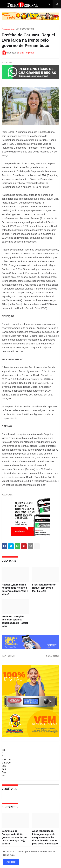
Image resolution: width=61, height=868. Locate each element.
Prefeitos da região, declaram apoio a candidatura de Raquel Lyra (15, 621)
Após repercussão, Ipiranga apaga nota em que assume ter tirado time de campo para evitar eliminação (45, 837)
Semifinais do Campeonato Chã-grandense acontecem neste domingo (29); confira (14, 837)
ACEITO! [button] (11, 862)
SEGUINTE (52, 656)
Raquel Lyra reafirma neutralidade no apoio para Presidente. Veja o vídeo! (15, 589)
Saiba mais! (9, 855)
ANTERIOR (9, 656)
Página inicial (8, 29)
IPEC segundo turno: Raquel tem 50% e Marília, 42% (44, 588)
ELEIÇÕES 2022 (26, 29)
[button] (4, 4)
